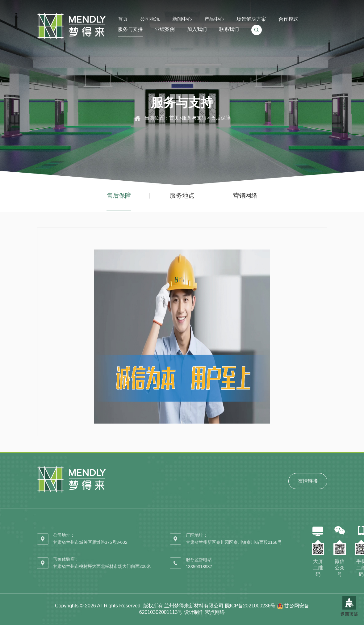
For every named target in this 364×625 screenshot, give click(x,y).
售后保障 (119, 195)
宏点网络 (215, 612)
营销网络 (245, 195)
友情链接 (308, 481)
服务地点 (182, 195)
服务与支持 (194, 118)
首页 (174, 118)
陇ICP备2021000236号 (250, 606)
